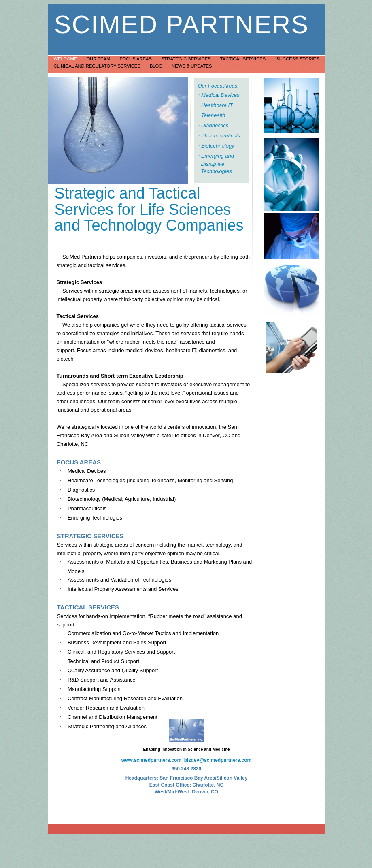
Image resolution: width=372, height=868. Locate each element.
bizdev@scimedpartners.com (218, 760)
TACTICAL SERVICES (88, 607)
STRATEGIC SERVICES (90, 536)
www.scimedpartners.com (151, 760)
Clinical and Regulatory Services (98, 66)
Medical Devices (220, 95)
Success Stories (298, 59)
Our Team (99, 59)
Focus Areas (136, 59)
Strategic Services (187, 59)
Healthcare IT (217, 105)
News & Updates (192, 66)
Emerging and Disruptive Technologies (218, 164)
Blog (157, 66)
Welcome (66, 59)
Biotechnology (218, 146)
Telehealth (213, 115)
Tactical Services (244, 59)
